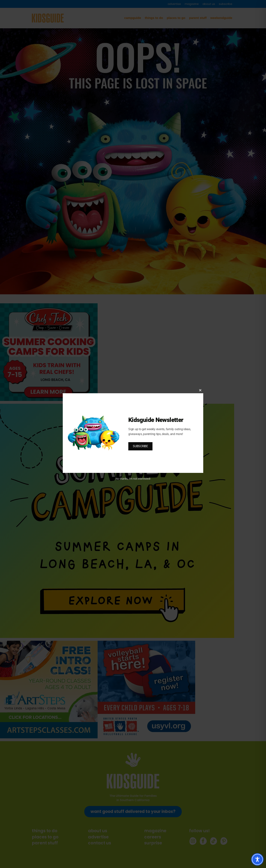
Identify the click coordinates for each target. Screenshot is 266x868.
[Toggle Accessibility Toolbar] (257, 859)
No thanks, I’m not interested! (133, 479)
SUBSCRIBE (140, 446)
